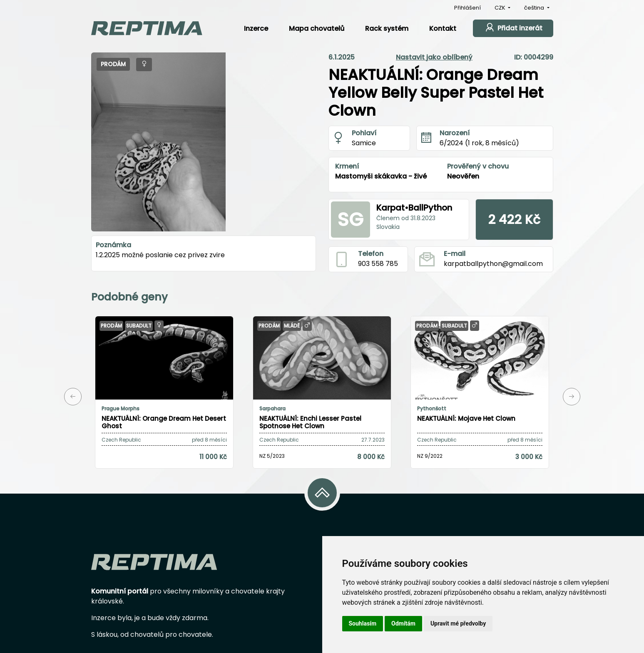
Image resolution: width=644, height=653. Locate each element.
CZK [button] (501, 8)
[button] (73, 397)
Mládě (292, 326)
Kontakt (443, 29)
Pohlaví (364, 133)
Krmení (347, 166)
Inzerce (256, 29)
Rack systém (387, 29)
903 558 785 (378, 264)
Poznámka (113, 245)
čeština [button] (535, 8)
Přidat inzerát (513, 27)
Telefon (371, 254)
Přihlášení (467, 8)
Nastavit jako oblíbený (434, 57)
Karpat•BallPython (414, 208)
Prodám (113, 64)
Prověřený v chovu (478, 166)
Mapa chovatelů (317, 29)
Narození (455, 133)
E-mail (455, 254)
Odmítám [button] (403, 623)
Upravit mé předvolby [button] (458, 623)
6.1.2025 (342, 57)
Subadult (139, 326)
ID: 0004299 (534, 57)
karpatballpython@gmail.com (493, 264)
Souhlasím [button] (363, 623)
